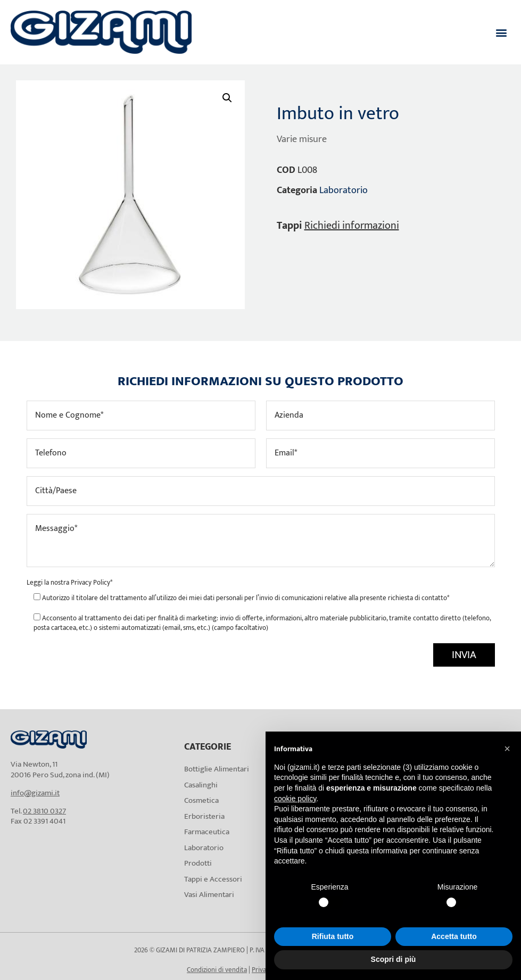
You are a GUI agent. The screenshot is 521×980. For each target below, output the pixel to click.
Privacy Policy (90, 583)
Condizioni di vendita (217, 970)
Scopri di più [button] (394, 959)
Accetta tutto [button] (454, 936)
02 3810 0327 (44, 811)
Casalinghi (201, 785)
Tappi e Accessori (213, 879)
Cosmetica (201, 800)
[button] (502, 32)
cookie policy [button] (295, 799)
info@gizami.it (35, 793)
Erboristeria (204, 816)
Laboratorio (344, 190)
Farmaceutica (207, 832)
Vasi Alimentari (209, 895)
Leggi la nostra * (69, 583)
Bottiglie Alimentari (217, 769)
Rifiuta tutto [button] (333, 936)
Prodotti (198, 863)
